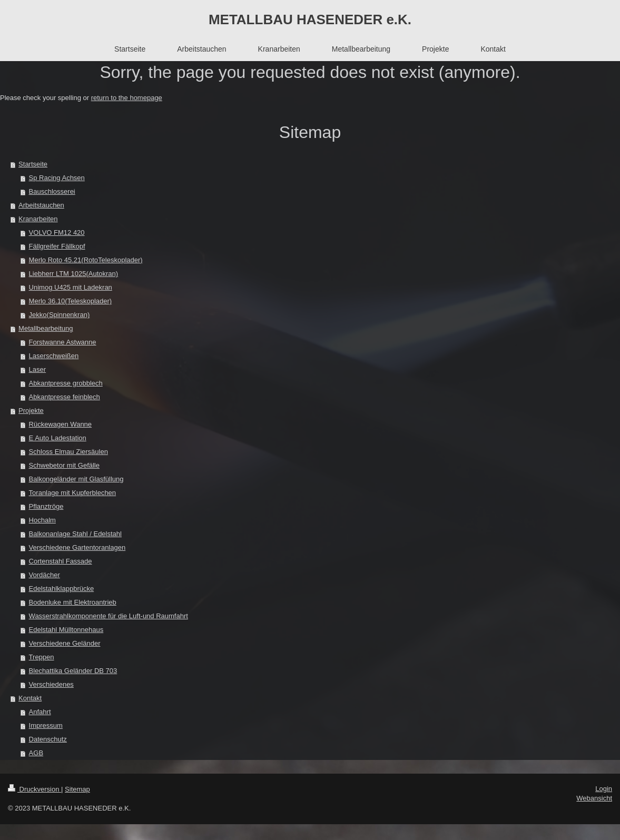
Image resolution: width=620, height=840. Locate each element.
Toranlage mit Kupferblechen (73, 493)
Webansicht (594, 798)
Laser (38, 369)
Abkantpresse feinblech (65, 397)
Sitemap (77, 789)
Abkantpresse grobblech (66, 383)
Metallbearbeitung (46, 328)
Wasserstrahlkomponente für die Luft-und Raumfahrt (109, 616)
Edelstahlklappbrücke (62, 589)
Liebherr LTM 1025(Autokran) (74, 274)
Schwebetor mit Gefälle (64, 465)
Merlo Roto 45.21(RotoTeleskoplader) (86, 260)
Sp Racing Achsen (57, 178)
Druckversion (35, 789)
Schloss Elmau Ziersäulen (68, 452)
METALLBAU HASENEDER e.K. (310, 19)
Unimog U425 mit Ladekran (71, 287)
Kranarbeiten (38, 219)
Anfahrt (40, 712)
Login (604, 789)
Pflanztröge (46, 506)
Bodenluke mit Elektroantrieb (73, 602)
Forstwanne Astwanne (63, 342)
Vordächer (45, 575)
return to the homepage (127, 98)
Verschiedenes (51, 684)
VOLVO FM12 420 (57, 233)
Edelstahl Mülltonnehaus (66, 630)
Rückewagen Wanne (60, 424)
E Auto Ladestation (58, 438)
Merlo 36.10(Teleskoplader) (71, 301)
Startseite (33, 164)
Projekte (31, 411)
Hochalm (42, 520)
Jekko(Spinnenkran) (60, 315)
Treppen (42, 657)
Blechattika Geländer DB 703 (73, 671)
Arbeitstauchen (41, 205)
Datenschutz (48, 739)
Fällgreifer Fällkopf (57, 246)
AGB (36, 753)
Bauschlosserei (52, 191)
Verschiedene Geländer (65, 643)
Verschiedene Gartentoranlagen (77, 547)
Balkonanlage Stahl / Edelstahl (75, 534)
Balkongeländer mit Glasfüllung (76, 479)
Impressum (46, 725)
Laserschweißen (54, 356)
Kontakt (30, 698)
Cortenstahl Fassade (61, 561)
